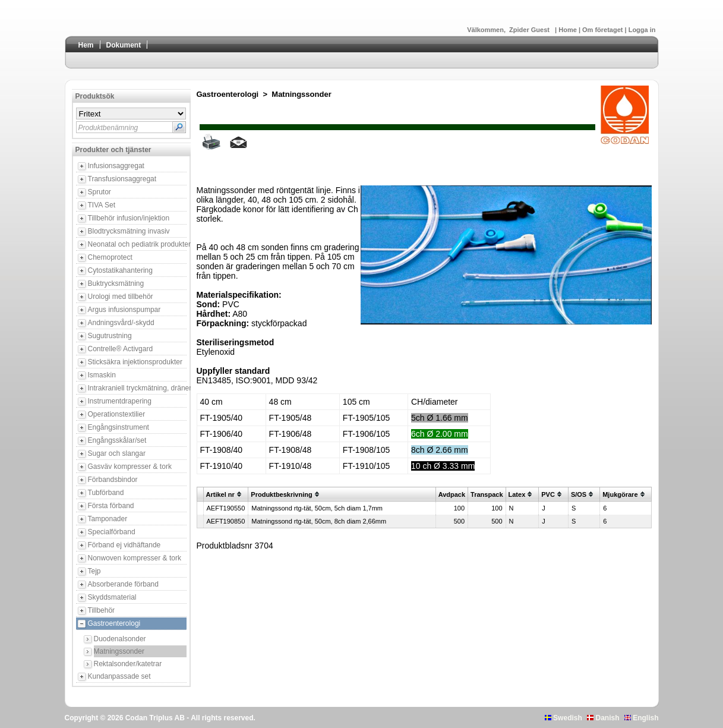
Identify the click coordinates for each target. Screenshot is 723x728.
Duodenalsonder (120, 639)
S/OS (579, 494)
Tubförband (106, 493)
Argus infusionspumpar (124, 310)
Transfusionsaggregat (122, 179)
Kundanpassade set (119, 676)
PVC (548, 494)
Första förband (111, 506)
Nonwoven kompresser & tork (135, 558)
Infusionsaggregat (116, 166)
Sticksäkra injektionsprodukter (135, 362)
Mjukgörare (620, 494)
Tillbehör (102, 610)
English (642, 718)
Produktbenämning (108, 128)
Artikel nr (220, 494)
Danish (603, 718)
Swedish (563, 718)
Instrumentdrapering (120, 401)
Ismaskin (102, 375)
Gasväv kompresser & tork (130, 467)
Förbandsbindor (113, 480)
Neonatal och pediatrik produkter (137, 244)
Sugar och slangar (117, 453)
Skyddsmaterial (112, 597)
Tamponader (108, 519)
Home (569, 30)
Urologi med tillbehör (121, 297)
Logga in (642, 30)
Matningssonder (119, 651)
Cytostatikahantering (120, 270)
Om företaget (604, 30)
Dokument (124, 45)
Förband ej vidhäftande (124, 545)
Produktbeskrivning (281, 494)
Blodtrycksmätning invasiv (129, 231)
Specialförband (112, 532)
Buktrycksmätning (116, 283)
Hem (86, 45)
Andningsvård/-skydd (121, 323)
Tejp (94, 571)
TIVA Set (102, 205)
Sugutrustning (110, 336)
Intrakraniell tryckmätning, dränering (137, 388)
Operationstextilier (117, 414)
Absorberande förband (123, 584)
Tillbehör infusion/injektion (129, 218)
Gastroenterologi (114, 623)
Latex (517, 494)
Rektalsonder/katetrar (128, 664)
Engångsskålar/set (117, 440)
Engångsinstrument (119, 427)
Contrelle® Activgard (121, 349)
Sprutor (100, 192)
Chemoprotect (110, 257)
